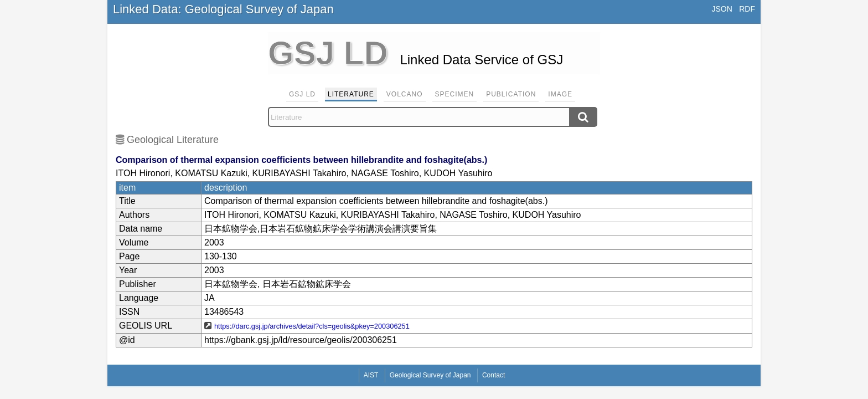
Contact (494, 375)
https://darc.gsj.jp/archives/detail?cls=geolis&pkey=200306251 (312, 326)
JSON (722, 9)
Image (560, 94)
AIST (371, 375)
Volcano (405, 94)
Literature (351, 94)
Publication (511, 94)
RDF (747, 9)
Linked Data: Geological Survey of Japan (223, 9)
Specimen (455, 94)
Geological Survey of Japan (430, 375)
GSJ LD (302, 94)
